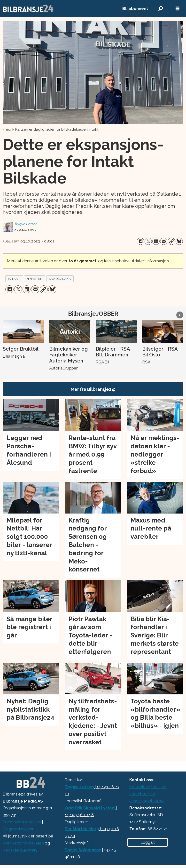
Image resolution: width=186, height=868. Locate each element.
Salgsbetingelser (18, 829)
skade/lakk (60, 279)
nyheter (35, 279)
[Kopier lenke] (171, 241)
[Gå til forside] (57, 8)
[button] (180, 315)
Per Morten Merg (82, 829)
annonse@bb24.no (147, 801)
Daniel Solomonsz (83, 850)
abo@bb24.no (142, 794)
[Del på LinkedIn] (156, 241)
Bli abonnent (135, 8)
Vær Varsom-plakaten (23, 843)
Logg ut (148, 842)
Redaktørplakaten (19, 850)
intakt (14, 279)
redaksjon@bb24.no (148, 787)
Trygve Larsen (79, 787)
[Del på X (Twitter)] (148, 241)
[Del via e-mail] (164, 241)
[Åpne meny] (178, 9)
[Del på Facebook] (140, 241)
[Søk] (161, 9)
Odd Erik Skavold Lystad (90, 808)
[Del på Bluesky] (179, 241)
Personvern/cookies (22, 822)
